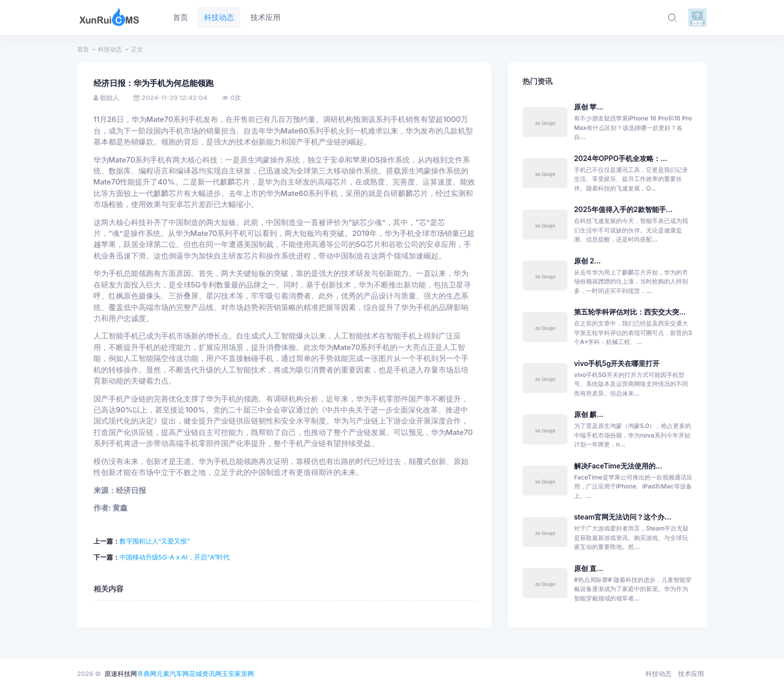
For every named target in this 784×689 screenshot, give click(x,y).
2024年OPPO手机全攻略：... (621, 158)
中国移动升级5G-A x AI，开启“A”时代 (175, 557)
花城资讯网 (205, 673)
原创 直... (589, 568)
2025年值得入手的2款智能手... (623, 209)
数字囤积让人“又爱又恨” (155, 541)
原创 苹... (589, 107)
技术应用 (691, 673)
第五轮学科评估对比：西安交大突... (630, 312)
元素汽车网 (173, 673)
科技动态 (110, 49)
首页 (83, 49)
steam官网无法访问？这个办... (623, 517)
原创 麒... (589, 414)
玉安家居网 (238, 673)
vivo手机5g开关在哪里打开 (617, 363)
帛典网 (147, 673)
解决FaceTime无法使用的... (618, 466)
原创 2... (587, 261)
